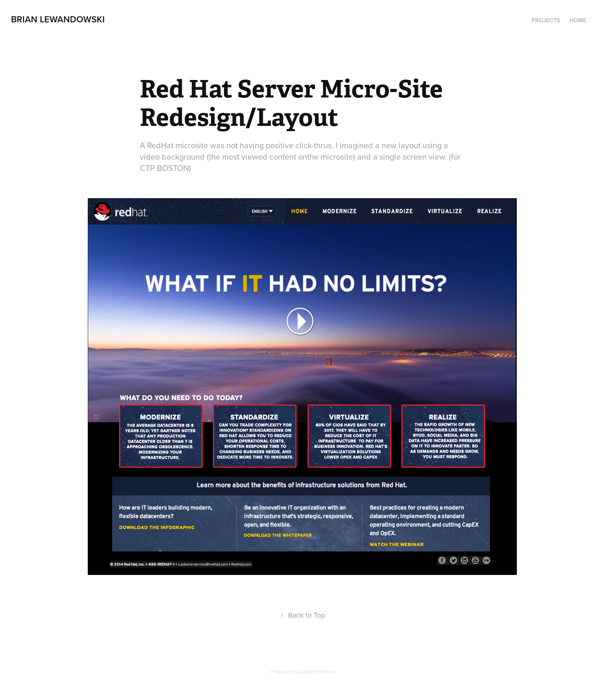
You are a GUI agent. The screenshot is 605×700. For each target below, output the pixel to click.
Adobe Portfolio (317, 672)
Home (578, 20)
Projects (546, 20)
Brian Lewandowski (58, 19)
